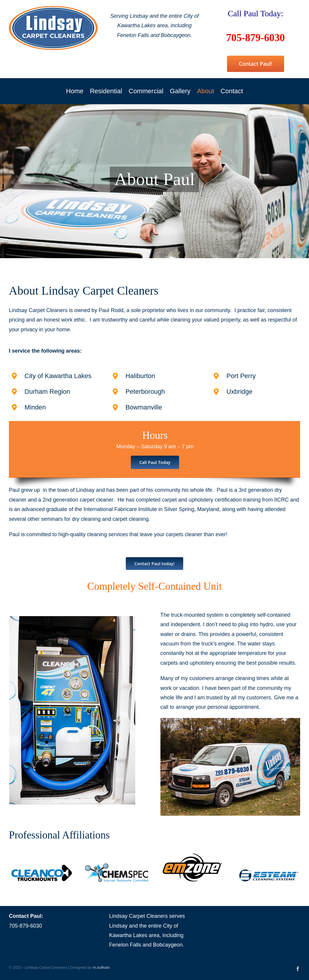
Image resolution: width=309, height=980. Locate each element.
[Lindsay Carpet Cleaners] (53, 9)
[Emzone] (192, 855)
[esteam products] (268, 871)
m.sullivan (101, 967)
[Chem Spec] (117, 866)
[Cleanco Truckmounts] (41, 866)
